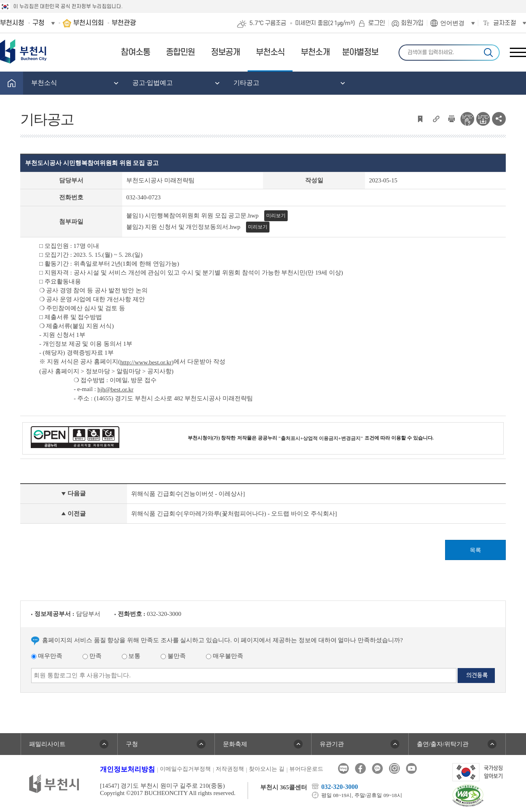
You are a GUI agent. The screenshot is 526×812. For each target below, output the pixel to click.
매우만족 (47, 656)
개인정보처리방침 (127, 769)
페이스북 (360, 769)
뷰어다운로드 (306, 769)
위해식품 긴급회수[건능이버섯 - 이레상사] (188, 494)
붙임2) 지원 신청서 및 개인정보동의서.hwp (183, 227)
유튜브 (411, 769)
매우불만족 (225, 656)
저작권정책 (230, 769)
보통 (131, 656)
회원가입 (412, 23)
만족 (92, 656)
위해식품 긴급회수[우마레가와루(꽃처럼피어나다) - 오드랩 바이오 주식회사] (234, 514)
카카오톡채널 (377, 769)
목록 (475, 550)
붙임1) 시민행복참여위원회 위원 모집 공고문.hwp (192, 216)
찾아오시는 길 (267, 769)
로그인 (377, 23)
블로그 (343, 769)
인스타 (394, 769)
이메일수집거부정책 (185, 769)
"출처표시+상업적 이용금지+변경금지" (321, 438)
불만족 (173, 656)
